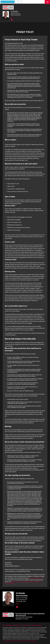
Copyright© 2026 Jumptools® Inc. (10, 641)
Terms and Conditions (36, 625)
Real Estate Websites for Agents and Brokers (28, 641)
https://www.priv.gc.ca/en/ (36, 578)
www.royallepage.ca (8, 625)
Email (12, 17)
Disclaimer (26, 625)
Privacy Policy (18, 625)
